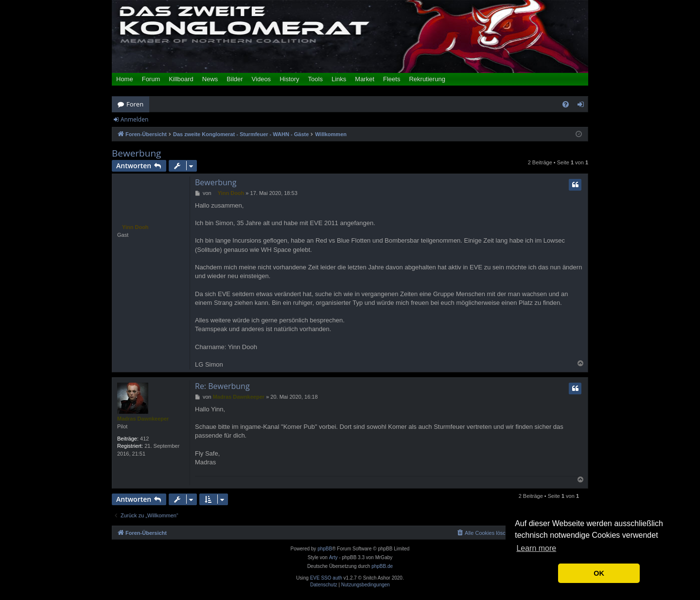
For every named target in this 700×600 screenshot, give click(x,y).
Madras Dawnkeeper (143, 419)
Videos (262, 79)
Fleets (392, 79)
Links (339, 79)
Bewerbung (136, 153)
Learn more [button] (536, 548)
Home (125, 79)
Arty (333, 557)
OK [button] (599, 573)
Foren (135, 104)
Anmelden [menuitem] (583, 106)
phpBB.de (382, 566)
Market (365, 79)
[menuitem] (566, 104)
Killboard (181, 79)
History (289, 79)
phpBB (325, 549)
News (210, 79)
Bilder (235, 79)
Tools (315, 79)
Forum (151, 79)
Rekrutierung (427, 79)
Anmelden (134, 119)
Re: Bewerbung (222, 386)
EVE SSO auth (326, 578)
